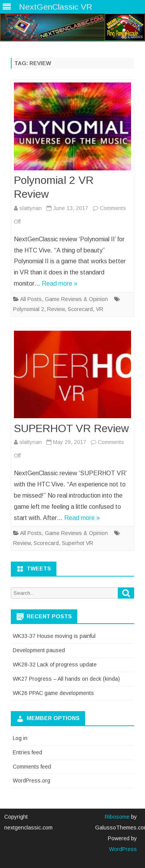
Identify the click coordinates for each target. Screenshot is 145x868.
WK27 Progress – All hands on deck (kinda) (66, 679)
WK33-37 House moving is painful (54, 636)
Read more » (60, 283)
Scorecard (80, 309)
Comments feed (32, 767)
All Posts (31, 299)
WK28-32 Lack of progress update (55, 664)
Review (56, 309)
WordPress (123, 849)
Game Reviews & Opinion (76, 299)
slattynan (31, 208)
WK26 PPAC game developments (53, 693)
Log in (20, 738)
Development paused (39, 650)
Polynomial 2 (29, 309)
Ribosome (117, 817)
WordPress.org (32, 781)
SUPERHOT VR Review (71, 428)
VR (100, 309)
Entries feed (27, 752)
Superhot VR (78, 543)
